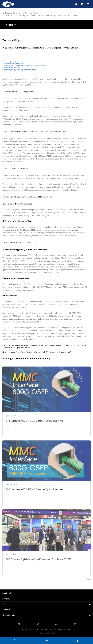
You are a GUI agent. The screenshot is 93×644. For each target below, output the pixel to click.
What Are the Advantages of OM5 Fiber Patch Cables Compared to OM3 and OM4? (41, 16)
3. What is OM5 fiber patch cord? (11, 67)
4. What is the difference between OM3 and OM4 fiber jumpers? (20, 69)
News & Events (8, 615)
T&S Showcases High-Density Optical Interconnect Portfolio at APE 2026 (39, 561)
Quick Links (7, 593)
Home (8, 13)
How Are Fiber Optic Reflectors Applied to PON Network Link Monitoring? (39, 352)
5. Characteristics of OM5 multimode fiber (14, 71)
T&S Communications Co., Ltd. (44, 629)
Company (6, 599)
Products (6, 604)
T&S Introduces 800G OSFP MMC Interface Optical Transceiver (35, 422)
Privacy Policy (50, 633)
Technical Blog (31, 13)
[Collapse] (13, 62)
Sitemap (41, 633)
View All (88, 579)
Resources (18, 13)
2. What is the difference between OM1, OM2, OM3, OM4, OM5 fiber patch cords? (24, 66)
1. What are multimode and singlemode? (13, 64)
